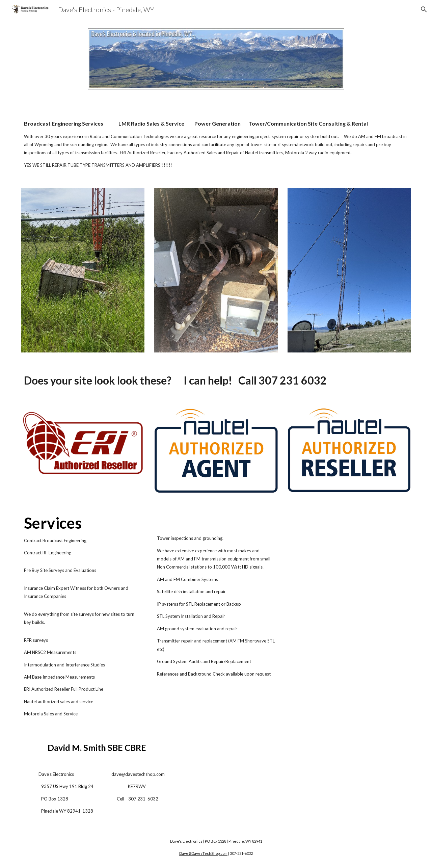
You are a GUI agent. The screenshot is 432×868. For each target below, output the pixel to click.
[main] (216, 144)
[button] (424, 9)
